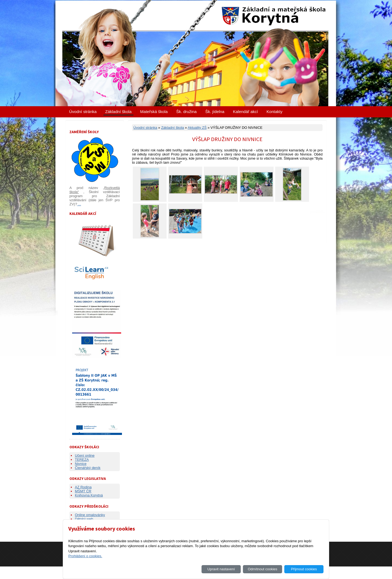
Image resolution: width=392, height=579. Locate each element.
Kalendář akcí (246, 112)
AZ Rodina (83, 487)
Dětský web (84, 519)
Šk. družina (186, 112)
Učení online (85, 455)
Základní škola (119, 112)
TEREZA (82, 460)
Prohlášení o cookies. (85, 556)
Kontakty (274, 112)
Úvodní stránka (83, 112)
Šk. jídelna (215, 112)
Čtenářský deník (88, 468)
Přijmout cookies (304, 569)
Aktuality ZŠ (197, 128)
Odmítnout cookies (262, 569)
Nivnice (81, 464)
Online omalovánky (90, 515)
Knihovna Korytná (89, 495)
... (79, 204)
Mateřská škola (154, 112)
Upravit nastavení (221, 569)
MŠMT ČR (83, 491)
